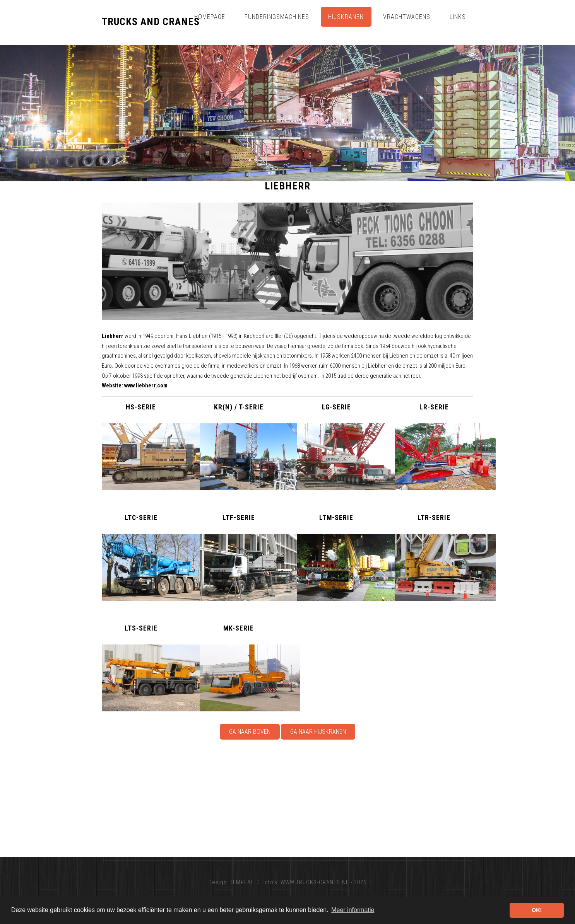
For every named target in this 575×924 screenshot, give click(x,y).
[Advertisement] (334, 800)
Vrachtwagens (407, 17)
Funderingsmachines (277, 17)
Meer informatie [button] (353, 910)
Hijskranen (346, 17)
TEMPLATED (245, 882)
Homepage (210, 17)
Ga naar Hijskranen (318, 732)
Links (458, 17)
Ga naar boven (250, 732)
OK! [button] (537, 910)
